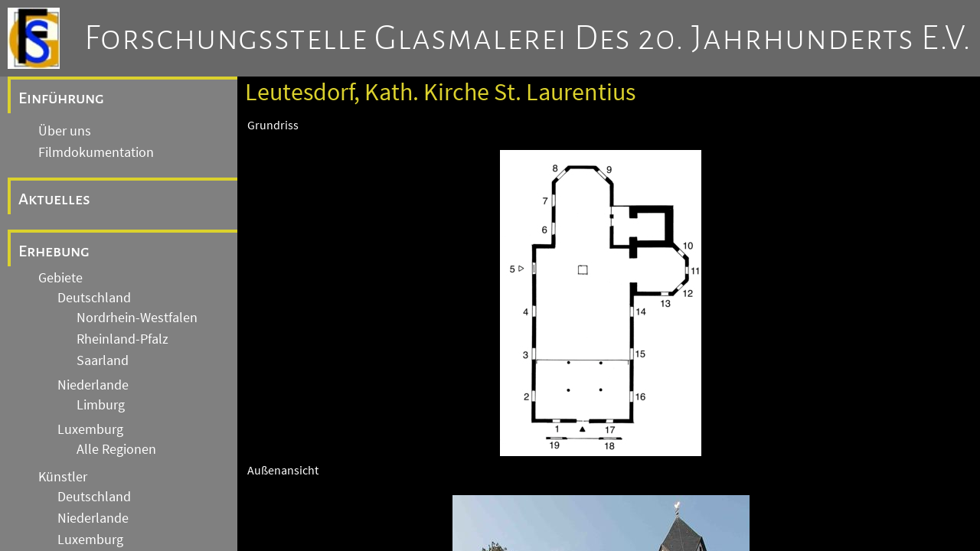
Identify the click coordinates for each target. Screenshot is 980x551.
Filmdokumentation (96, 152)
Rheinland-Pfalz (122, 339)
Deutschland (94, 298)
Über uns (65, 131)
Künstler (63, 477)
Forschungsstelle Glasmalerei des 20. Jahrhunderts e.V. (528, 38)
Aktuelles (54, 199)
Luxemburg (90, 429)
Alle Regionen (116, 449)
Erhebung (54, 251)
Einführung (61, 98)
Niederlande (93, 385)
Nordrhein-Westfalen (137, 318)
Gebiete (60, 278)
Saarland (103, 360)
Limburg (101, 405)
